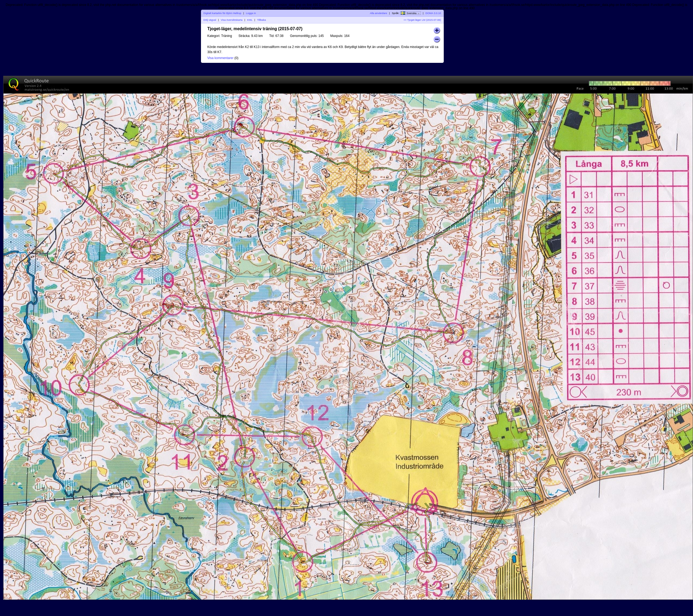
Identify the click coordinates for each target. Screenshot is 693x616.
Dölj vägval (210, 20)
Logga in (251, 13)
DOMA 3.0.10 (433, 13)
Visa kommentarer (221, 58)
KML (250, 20)
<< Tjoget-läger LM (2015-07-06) (422, 20)
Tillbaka (262, 20)
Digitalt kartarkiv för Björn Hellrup (222, 13)
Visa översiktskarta (231, 20)
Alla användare (378, 13)
